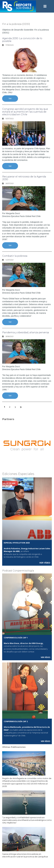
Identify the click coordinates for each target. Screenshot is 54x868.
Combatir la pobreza (15, 256)
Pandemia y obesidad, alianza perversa (26, 332)
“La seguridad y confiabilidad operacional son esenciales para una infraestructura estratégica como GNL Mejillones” (27, 820)
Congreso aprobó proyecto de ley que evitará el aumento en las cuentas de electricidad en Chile (25, 112)
